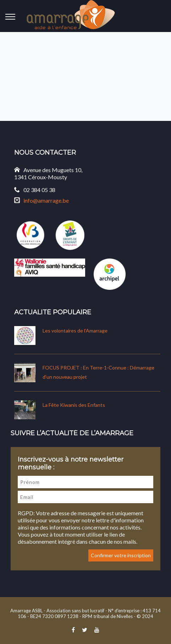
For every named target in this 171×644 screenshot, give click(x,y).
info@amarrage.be (46, 200)
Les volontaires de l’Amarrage (75, 331)
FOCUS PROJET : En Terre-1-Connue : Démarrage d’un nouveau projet (98, 372)
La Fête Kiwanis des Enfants (74, 405)
